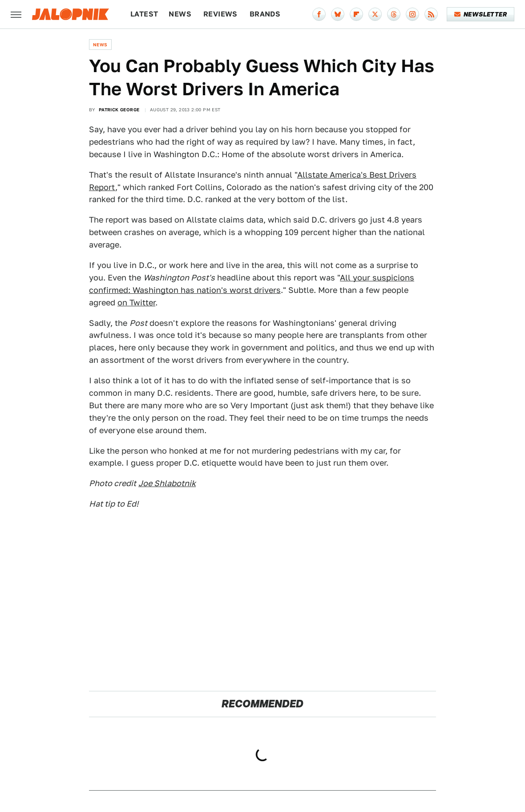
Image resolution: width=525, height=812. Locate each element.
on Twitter (136, 302)
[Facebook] (319, 14)
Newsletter (481, 14)
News (180, 14)
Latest (144, 14)
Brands (265, 14)
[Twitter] (375, 14)
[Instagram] (412, 14)
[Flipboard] (356, 14)
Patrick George (119, 110)
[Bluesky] (338, 14)
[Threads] (394, 14)
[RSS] (431, 14)
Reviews (220, 14)
